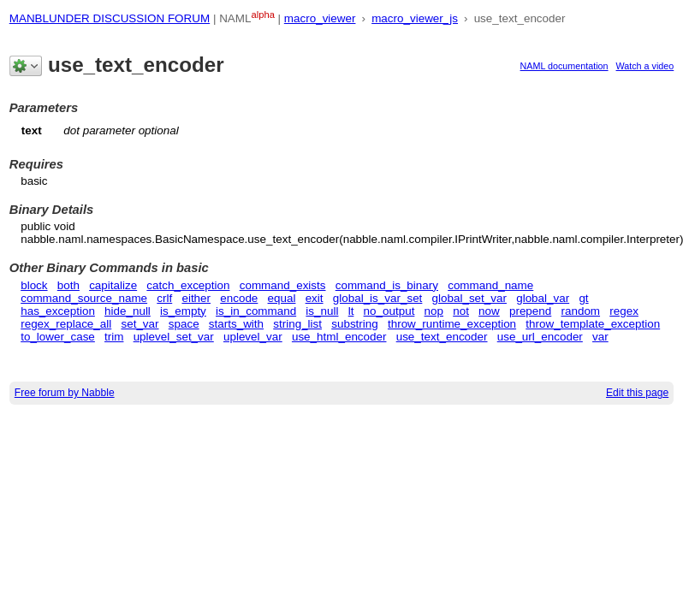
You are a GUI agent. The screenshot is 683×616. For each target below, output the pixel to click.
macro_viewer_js (415, 18)
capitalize (113, 285)
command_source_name (84, 298)
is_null (322, 311)
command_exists (283, 285)
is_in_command (256, 311)
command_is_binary (387, 285)
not (461, 311)
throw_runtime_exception (452, 324)
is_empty (183, 311)
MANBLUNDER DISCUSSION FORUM (110, 18)
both (68, 285)
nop (434, 311)
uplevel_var (253, 337)
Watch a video (645, 66)
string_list (297, 324)
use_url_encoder (540, 337)
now (489, 311)
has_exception (58, 311)
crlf (164, 298)
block (34, 285)
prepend (530, 311)
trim (114, 337)
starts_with (236, 324)
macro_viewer (320, 18)
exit (315, 298)
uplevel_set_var (174, 337)
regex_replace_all (66, 324)
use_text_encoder (442, 337)
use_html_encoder (339, 337)
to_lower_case (58, 337)
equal (282, 298)
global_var (543, 298)
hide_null (128, 311)
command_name (490, 285)
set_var (140, 324)
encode (239, 298)
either (196, 298)
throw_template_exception (593, 324)
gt (583, 298)
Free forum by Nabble (65, 393)
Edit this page (637, 393)
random (580, 311)
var (600, 337)
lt (351, 311)
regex (624, 311)
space (184, 324)
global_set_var (469, 298)
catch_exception (188, 285)
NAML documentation (564, 66)
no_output (389, 311)
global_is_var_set (378, 298)
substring (355, 324)
